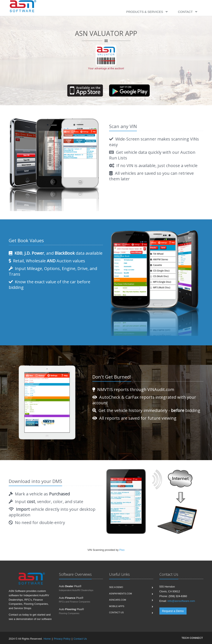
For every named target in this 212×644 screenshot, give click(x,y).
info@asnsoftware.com (181, 601)
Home (47, 639)
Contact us (116, 612)
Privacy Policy (62, 639)
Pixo (122, 550)
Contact (187, 12)
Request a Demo (173, 611)
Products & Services (147, 12)
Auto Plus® (70, 586)
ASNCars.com (118, 600)
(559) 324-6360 (178, 596)
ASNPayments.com (120, 594)
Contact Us (80, 639)
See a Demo (116, 587)
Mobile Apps (117, 606)
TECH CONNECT (192, 638)
